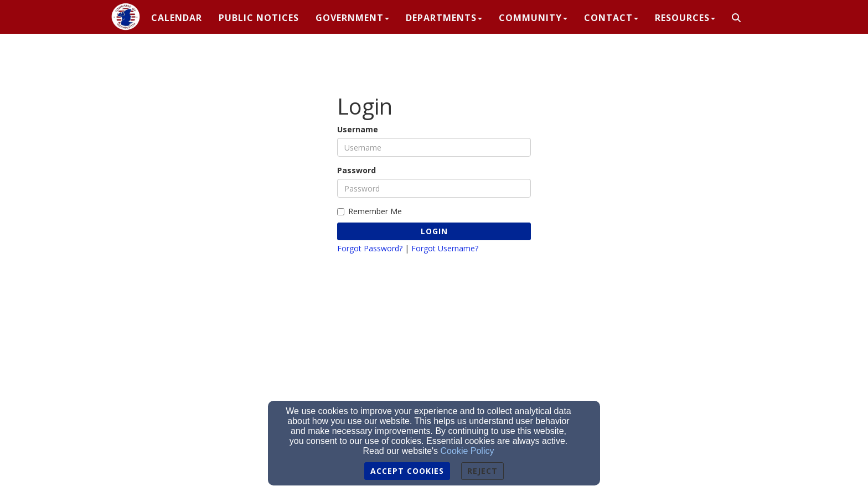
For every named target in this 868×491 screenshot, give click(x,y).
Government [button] (352, 18)
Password (356, 170)
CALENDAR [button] (177, 18)
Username (358, 129)
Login (434, 231)
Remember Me (370, 211)
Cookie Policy (467, 451)
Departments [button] (444, 18)
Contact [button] (611, 18)
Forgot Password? (370, 248)
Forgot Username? (445, 248)
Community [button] (533, 18)
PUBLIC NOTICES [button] (259, 18)
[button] (737, 18)
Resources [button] (685, 18)
